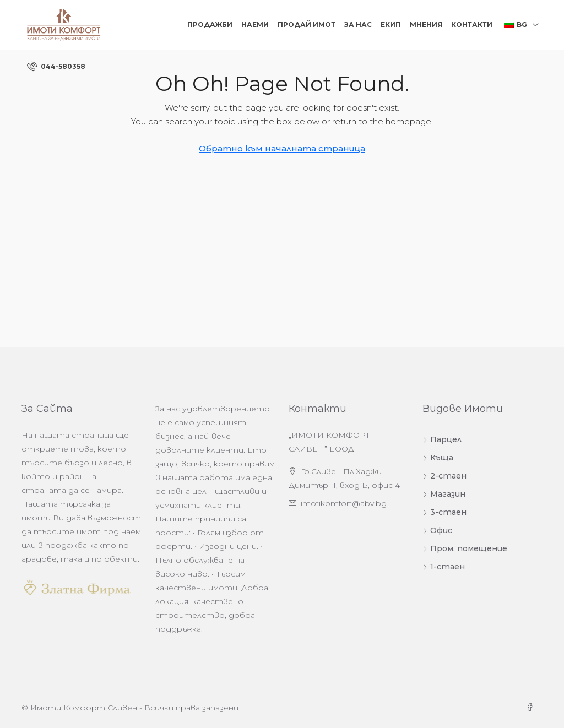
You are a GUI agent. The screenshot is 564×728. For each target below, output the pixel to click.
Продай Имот (307, 25)
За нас (358, 25)
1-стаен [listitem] (444, 567)
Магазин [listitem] (444, 494)
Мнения (426, 25)
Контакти (472, 25)
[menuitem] (56, 66)
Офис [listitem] (437, 530)
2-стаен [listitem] (444, 476)
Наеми (255, 25)
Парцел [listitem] (442, 439)
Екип (391, 25)
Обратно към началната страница (282, 148)
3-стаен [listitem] (444, 512)
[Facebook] (532, 708)
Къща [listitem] (438, 458)
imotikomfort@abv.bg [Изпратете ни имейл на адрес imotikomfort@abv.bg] (344, 503)
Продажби (210, 25)
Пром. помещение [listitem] (465, 548)
